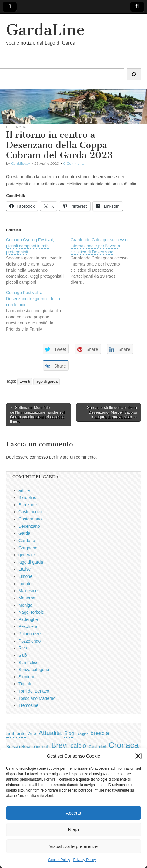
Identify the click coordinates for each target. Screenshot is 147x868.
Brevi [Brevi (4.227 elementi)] (59, 745)
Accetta (73, 813)
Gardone (27, 541)
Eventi (25, 381)
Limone (25, 576)
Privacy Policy (85, 860)
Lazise (25, 569)
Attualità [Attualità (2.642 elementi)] (50, 733)
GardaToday (20, 163)
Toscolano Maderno (37, 698)
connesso (39, 457)
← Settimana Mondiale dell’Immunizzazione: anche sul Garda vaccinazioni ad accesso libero (37, 415)
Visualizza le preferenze (73, 846)
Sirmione (27, 677)
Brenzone (28, 505)
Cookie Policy (59, 860)
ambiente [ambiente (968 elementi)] (16, 733)
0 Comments (74, 163)
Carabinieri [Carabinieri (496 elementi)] (97, 746)
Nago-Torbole (31, 612)
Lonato (25, 584)
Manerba (27, 598)
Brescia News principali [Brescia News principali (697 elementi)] (28, 746)
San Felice (28, 663)
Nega (74, 830)
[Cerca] (134, 74)
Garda (24, 533)
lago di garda (47, 381)
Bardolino (27, 497)
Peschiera (28, 626)
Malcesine (28, 591)
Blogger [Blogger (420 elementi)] (82, 734)
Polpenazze (30, 634)
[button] (138, 756)
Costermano (30, 519)
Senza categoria (34, 670)
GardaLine (45, 30)
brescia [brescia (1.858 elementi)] (100, 733)
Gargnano (28, 548)
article (24, 490)
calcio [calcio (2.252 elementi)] (78, 746)
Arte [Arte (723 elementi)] (32, 734)
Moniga (25, 605)
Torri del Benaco (34, 691)
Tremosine (28, 705)
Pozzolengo (30, 641)
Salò (23, 655)
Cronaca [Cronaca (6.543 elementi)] (124, 745)
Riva (23, 648)
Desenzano (16, 127)
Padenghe (28, 619)
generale (27, 555)
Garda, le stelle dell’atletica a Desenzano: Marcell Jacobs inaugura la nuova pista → (112, 412)
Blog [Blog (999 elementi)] (69, 733)
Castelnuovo (30, 512)
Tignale (25, 684)
